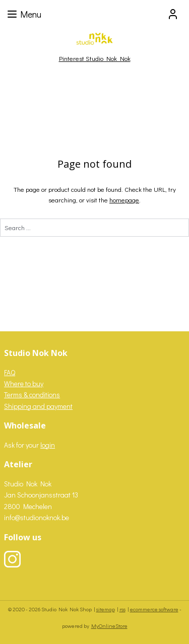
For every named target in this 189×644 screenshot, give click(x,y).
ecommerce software (154, 609)
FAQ (10, 372)
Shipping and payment (38, 406)
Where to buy (24, 383)
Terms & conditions (32, 395)
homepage (124, 200)
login (48, 445)
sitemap (106, 609)
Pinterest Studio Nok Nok (95, 58)
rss (122, 609)
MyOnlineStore (109, 626)
